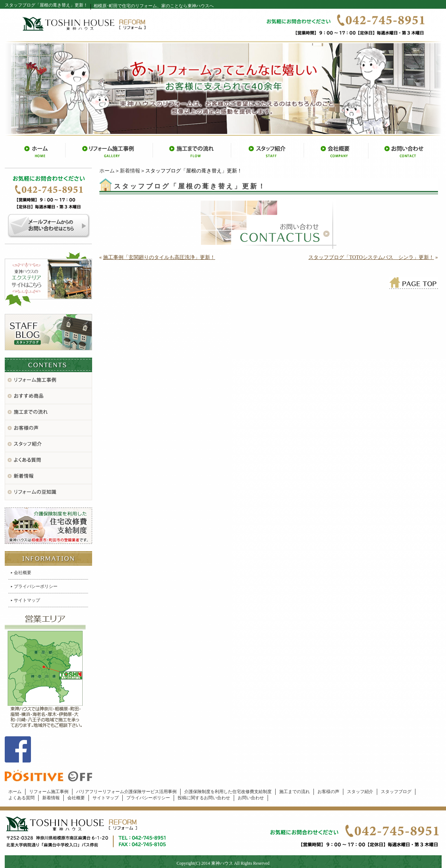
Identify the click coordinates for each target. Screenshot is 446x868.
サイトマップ (27, 600)
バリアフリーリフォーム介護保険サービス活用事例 (126, 792)
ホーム (107, 171)
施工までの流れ (295, 792)
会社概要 (23, 573)
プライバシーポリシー (36, 586)
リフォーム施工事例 (49, 792)
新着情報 (130, 171)
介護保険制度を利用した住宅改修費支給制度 (228, 792)
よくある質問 (21, 798)
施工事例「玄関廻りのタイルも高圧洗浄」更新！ (159, 257)
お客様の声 (328, 792)
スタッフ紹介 (360, 792)
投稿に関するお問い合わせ (204, 798)
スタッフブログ (396, 792)
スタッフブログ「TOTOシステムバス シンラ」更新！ (371, 257)
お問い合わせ (251, 798)
